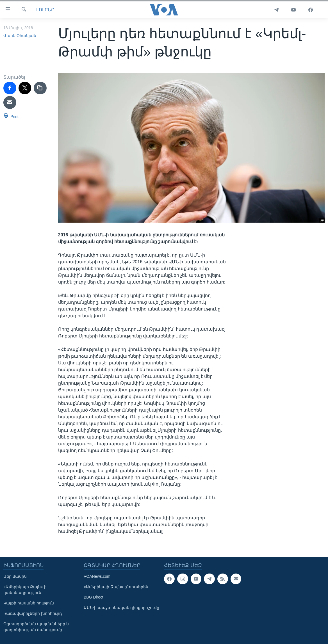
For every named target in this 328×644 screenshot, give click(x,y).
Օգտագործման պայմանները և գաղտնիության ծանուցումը (36, 627)
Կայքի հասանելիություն (29, 603)
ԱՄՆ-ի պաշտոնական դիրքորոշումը (121, 608)
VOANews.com (97, 576)
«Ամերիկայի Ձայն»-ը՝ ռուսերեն (116, 587)
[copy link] (40, 88)
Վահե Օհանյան (20, 36)
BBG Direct (94, 597)
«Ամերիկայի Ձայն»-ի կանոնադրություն (25, 590)
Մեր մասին (15, 576)
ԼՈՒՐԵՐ (45, 10)
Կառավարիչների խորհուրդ (33, 613)
